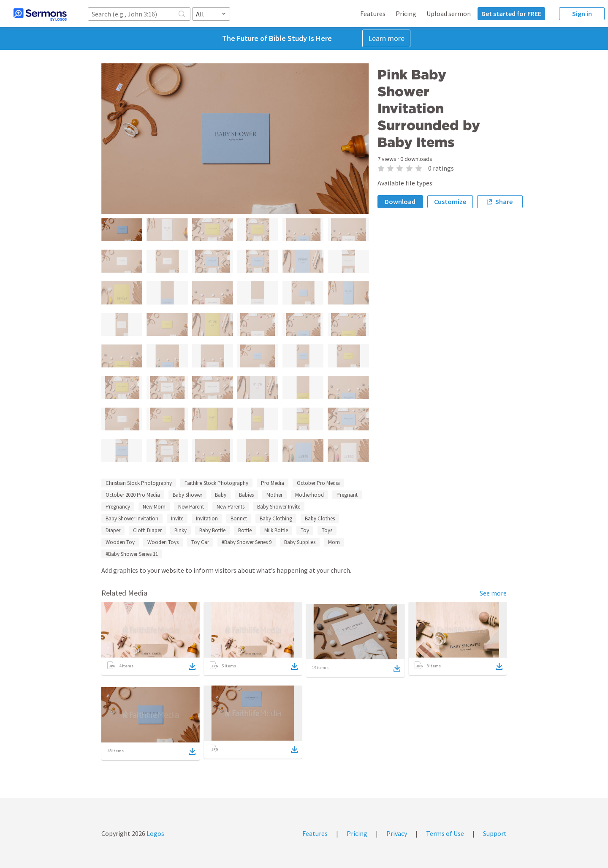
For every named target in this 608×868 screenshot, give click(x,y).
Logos (155, 833)
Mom (334, 542)
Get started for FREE (511, 14)
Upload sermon (449, 14)
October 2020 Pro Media (133, 495)
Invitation (207, 518)
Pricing (406, 14)
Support (495, 833)
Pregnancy (118, 507)
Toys (327, 530)
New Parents (231, 507)
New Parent (191, 507)
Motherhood (309, 495)
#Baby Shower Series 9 (247, 542)
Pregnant (347, 495)
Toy (305, 530)
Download (400, 201)
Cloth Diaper (147, 530)
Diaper (113, 530)
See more (493, 593)
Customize (450, 201)
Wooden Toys (163, 542)
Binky (180, 530)
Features (373, 14)
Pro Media (273, 483)
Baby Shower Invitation (132, 518)
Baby (221, 495)
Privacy (397, 833)
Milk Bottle (276, 530)
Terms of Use (445, 833)
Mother (274, 495)
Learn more (386, 38)
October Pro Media (318, 483)
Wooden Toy (120, 542)
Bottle (245, 530)
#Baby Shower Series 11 (132, 554)
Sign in (582, 14)
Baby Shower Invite (279, 507)
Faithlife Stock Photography (216, 483)
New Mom (154, 507)
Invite (177, 518)
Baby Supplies (300, 542)
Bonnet (239, 518)
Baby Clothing (276, 518)
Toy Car (200, 542)
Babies (246, 495)
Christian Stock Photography (139, 483)
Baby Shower (187, 495)
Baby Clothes (320, 518)
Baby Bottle (212, 530)
